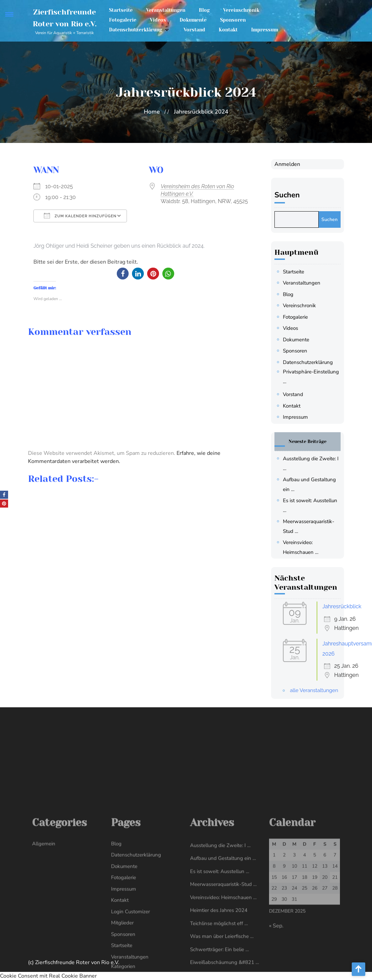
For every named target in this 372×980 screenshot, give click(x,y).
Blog (204, 10)
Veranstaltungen (166, 10)
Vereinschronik (241, 10)
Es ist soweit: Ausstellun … (220, 964)
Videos (158, 20)
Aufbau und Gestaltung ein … (223, 951)
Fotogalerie (123, 20)
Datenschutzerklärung (136, 30)
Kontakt (228, 30)
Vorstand (194, 30)
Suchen (287, 195)
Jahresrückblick (342, 606)
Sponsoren (233, 20)
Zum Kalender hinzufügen (80, 216)
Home (152, 112)
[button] (123, 274)
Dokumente (193, 20)
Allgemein (44, 936)
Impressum (265, 30)
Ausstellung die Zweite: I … (220, 938)
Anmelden (287, 164)
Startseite (121, 10)
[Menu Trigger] (9, 14)
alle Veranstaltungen (314, 690)
